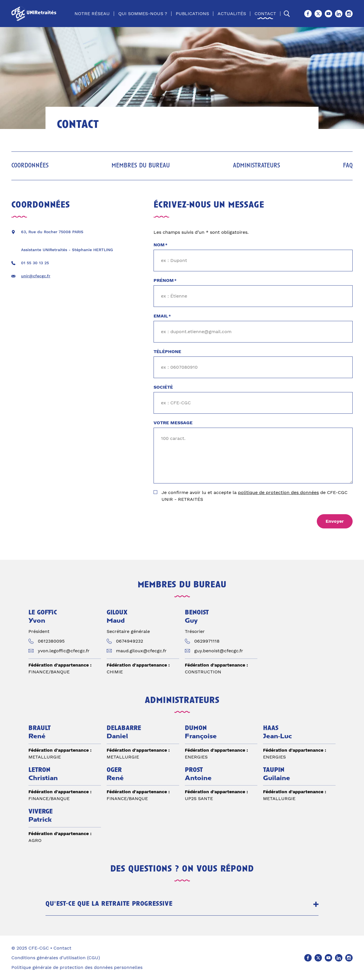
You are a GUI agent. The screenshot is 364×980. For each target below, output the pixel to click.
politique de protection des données (278, 492)
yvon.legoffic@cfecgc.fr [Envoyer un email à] (64, 651)
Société (163, 387)
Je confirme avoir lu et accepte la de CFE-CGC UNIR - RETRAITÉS (255, 496)
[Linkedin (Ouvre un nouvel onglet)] (339, 14)
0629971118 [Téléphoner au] (207, 641)
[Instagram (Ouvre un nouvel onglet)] (349, 14)
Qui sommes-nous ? (143, 14)
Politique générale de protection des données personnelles (77, 967)
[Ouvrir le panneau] (316, 904)
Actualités (232, 14)
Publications (192, 14)
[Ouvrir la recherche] (287, 14)
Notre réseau (92, 14)
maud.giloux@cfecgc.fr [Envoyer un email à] (141, 651)
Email (162, 316)
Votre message (173, 423)
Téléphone (167, 351)
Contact (265, 14)
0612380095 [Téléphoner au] (51, 641)
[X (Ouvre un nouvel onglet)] (318, 14)
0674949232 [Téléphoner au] (130, 641)
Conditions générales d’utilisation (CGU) (56, 958)
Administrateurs (257, 166)
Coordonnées (30, 166)
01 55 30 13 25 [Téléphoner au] (35, 263)
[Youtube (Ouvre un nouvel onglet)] (328, 14)
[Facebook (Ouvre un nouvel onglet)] (308, 14)
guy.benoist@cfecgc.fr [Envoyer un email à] (219, 651)
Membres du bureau (141, 166)
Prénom (165, 281)
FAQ (348, 166)
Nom (161, 245)
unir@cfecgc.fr (36, 276)
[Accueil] (35, 14)
